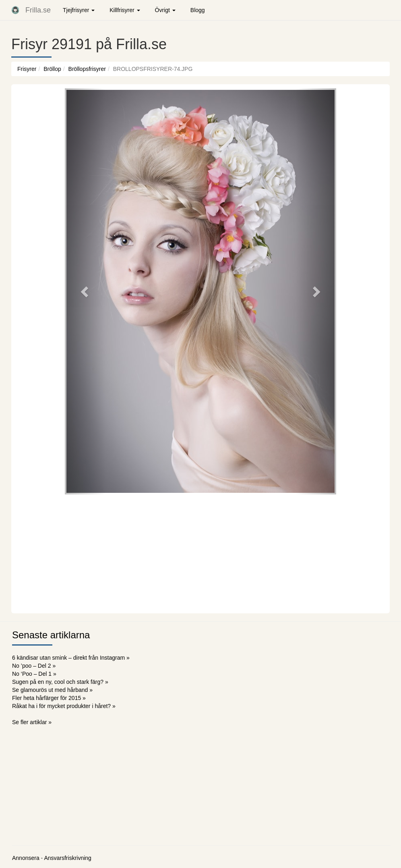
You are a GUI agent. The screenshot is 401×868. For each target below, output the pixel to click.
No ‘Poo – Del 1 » (34, 674)
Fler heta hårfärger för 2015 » (49, 698)
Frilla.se (38, 10)
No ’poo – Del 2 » (34, 666)
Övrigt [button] (165, 10)
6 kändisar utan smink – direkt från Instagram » (71, 658)
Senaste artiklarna (51, 635)
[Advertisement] (200, 553)
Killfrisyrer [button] (125, 10)
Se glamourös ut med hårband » (52, 690)
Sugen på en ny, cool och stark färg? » (60, 682)
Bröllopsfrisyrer (87, 69)
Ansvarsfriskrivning (67, 858)
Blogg (198, 10)
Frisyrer (27, 69)
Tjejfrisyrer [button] (79, 10)
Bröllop (52, 69)
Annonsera (26, 858)
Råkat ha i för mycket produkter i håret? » (64, 706)
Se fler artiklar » (32, 722)
